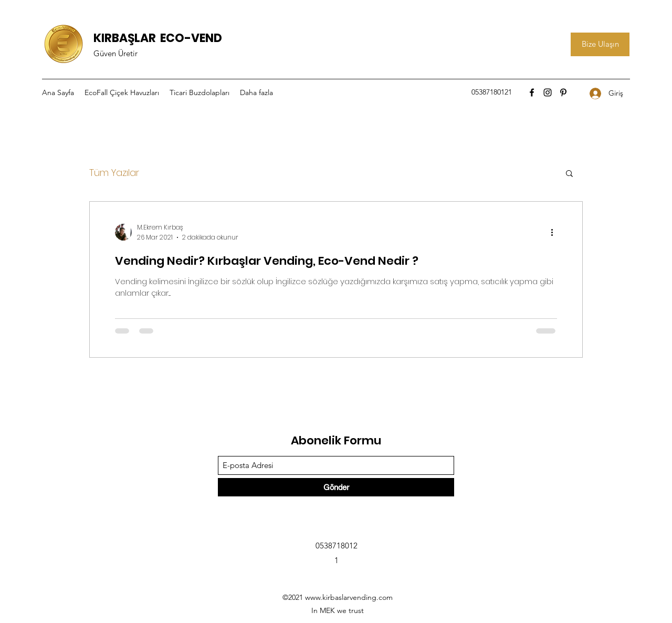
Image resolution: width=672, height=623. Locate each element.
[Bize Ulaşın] (600, 44)
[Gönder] (336, 487)
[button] (569, 174)
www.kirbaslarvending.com (349, 597)
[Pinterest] (563, 92)
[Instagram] (548, 92)
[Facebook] (532, 92)
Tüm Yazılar (114, 173)
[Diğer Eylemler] (555, 232)
